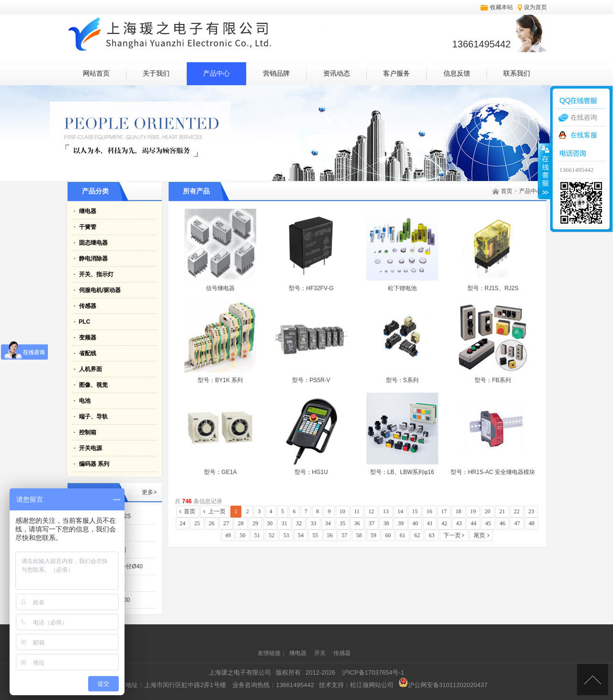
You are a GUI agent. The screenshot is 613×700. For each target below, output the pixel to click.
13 (386, 511)
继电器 (88, 211)
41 (430, 523)
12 (371, 511)
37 (372, 523)
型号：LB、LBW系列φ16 (402, 472)
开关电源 (91, 448)
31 (284, 523)
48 (532, 523)
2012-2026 (320, 672)
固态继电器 (93, 243)
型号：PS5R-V (311, 380)
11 (357, 511)
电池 (85, 401)
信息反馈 (457, 73)
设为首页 (535, 7)
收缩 (545, 171)
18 (458, 511)
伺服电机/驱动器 (100, 290)
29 (255, 523)
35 (342, 523)
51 (257, 535)
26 (212, 523)
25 (197, 523)
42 (444, 523)
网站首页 (96, 73)
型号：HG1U (311, 472)
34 (328, 523)
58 (359, 535)
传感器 (88, 306)
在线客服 (584, 135)
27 (226, 523)
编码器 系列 (94, 464)
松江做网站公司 (372, 685)
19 (473, 511)
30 (270, 523)
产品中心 (216, 73)
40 (415, 523)
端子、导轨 (93, 417)
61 (403, 535)
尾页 (479, 535)
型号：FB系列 (493, 380)
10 (342, 511)
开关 (321, 653)
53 (286, 535)
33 (313, 523)
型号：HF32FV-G (311, 288)
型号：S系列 (402, 380)
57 (344, 535)
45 (488, 523)
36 (357, 523)
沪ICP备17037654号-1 (373, 672)
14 (400, 511)
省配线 (88, 353)
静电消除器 (93, 259)
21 (502, 511)
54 (301, 535)
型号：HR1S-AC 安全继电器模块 (493, 472)
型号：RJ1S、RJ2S (493, 288)
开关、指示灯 (96, 274)
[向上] (593, 680)
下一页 (452, 535)
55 (315, 535)
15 (415, 511)
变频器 (88, 338)
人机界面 (91, 369)
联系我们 (517, 73)
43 (459, 523)
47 (517, 523)
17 (444, 511)
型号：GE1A (220, 472)
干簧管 (88, 227)
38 (386, 523)
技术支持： (356, 685)
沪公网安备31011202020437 (443, 685)
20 (488, 511)
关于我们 (156, 73)
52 (272, 535)
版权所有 (288, 672)
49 (228, 535)
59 (374, 535)
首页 (507, 191)
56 (330, 535)
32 (299, 523)
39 (401, 523)
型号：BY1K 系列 (220, 380)
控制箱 (88, 432)
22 (517, 511)
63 (431, 535)
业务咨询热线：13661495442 (273, 685)
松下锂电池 (402, 288)
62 (417, 535)
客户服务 (397, 73)
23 (531, 511)
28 (241, 523)
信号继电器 (220, 288)
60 (388, 535)
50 (242, 535)
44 (474, 523)
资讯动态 (337, 73)
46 (502, 523)
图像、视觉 (93, 385)
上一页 (217, 511)
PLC (85, 322)
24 (182, 523)
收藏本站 (501, 7)
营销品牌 (276, 73)
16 (430, 511)
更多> (149, 492)
